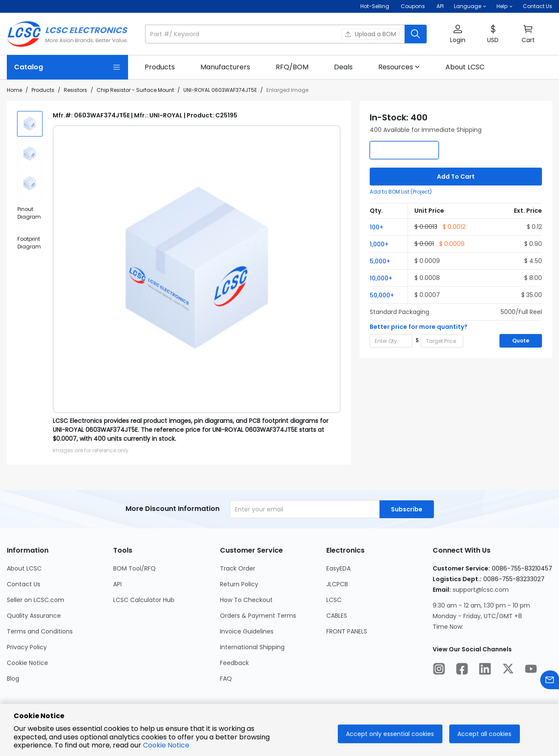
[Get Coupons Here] (413, 6)
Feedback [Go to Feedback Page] (234, 663)
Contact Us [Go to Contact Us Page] (24, 584)
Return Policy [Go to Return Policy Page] (239, 584)
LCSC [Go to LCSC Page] (334, 600)
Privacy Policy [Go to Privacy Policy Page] (27, 647)
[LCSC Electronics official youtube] (531, 670)
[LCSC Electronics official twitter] (508, 670)
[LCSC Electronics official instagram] (439, 670)
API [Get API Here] (440, 6)
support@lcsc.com (481, 590)
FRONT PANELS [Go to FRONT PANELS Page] (347, 631)
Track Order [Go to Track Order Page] (238, 568)
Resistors (76, 90)
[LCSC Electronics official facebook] (462, 670)
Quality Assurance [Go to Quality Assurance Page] (34, 616)
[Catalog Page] (67, 67)
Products (43, 90)
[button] (470, 6)
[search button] (416, 34)
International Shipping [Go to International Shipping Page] (252, 647)
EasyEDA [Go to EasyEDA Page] (338, 568)
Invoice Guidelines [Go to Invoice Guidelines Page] (247, 631)
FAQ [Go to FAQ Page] (226, 679)
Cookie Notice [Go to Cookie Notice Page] (27, 663)
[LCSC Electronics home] (67, 34)
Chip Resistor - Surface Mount (135, 90)
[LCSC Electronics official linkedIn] (485, 670)
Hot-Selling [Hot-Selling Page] (375, 6)
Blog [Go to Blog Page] (13, 679)
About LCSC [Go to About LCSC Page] (24, 568)
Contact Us (538, 6)
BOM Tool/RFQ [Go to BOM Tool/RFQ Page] (134, 568)
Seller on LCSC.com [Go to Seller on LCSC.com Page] (36, 600)
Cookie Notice (166, 745)
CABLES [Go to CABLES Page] (337, 616)
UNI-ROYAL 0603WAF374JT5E (220, 90)
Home (14, 90)
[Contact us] (550, 681)
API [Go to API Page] (117, 584)
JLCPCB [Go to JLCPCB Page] (337, 584)
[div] (30, 213)
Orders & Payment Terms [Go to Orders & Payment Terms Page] (258, 616)
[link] (160, 67)
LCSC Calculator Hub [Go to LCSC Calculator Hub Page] (144, 600)
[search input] (276, 34)
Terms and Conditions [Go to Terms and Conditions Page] (40, 631)
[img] (30, 124)
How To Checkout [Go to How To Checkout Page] (246, 600)
